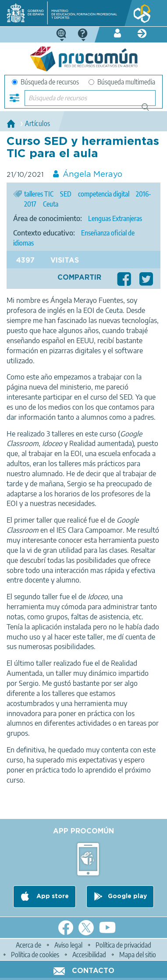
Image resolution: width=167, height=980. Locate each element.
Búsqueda (150, 111)
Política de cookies (35, 955)
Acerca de (28, 945)
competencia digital (104, 194)
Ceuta (51, 204)
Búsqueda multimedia (122, 82)
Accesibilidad (89, 955)
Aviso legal (68, 945)
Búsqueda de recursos (45, 82)
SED (66, 194)
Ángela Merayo (92, 175)
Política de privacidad (123, 945)
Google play (127, 896)
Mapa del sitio (138, 955)
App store (52, 896)
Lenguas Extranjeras (115, 218)
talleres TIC (39, 194)
